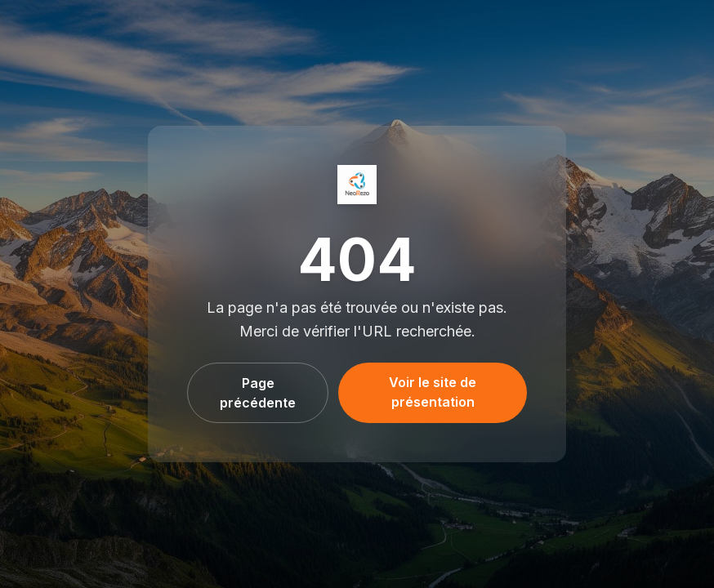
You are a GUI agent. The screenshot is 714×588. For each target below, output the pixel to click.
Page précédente (258, 393)
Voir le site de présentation (433, 392)
